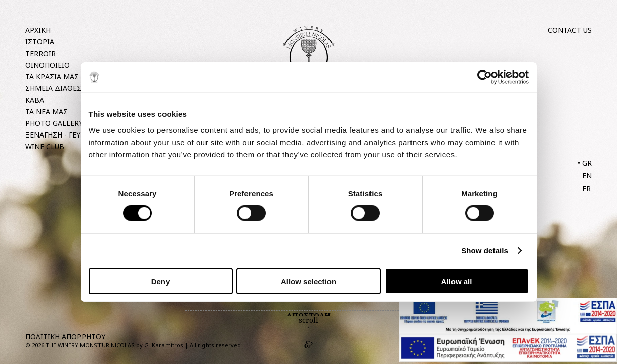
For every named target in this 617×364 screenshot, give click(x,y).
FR (586, 188)
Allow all (457, 281)
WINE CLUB (45, 146)
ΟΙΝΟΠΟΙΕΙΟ (48, 65)
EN (587, 176)
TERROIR (40, 53)
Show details (485, 251)
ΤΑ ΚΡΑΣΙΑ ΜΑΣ (52, 77)
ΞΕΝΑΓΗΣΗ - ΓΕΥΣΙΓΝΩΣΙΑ (70, 135)
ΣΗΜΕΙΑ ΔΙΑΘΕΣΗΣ (58, 88)
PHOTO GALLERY (54, 123)
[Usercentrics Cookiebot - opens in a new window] (485, 77)
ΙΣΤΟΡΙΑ (40, 42)
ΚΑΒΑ (35, 100)
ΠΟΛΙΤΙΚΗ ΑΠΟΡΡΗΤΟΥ (65, 336)
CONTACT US (570, 30)
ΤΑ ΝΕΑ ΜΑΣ (47, 111)
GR (587, 163)
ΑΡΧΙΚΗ (38, 30)
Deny (161, 281)
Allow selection (308, 281)
